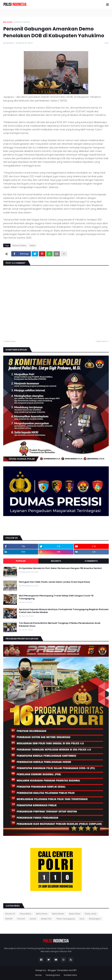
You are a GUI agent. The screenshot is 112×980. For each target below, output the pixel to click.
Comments (91, 561)
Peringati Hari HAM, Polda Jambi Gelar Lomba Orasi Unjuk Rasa (54, 582)
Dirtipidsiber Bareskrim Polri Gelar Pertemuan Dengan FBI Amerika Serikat (60, 568)
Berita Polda (75, 914)
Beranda (8, 22)
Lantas (33, 919)
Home (38, 975)
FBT (75, 970)
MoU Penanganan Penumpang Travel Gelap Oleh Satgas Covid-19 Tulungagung (56, 597)
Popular (21, 561)
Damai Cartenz (22, 22)
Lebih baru (10, 341)
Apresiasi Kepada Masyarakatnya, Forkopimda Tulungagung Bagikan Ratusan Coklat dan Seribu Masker (64, 611)
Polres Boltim (26, 914)
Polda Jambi (91, 914)
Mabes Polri (46, 919)
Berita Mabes (58, 914)
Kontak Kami (70, 975)
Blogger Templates (58, 970)
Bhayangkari (95, 919)
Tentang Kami (53, 975)
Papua (33, 245)
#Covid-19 (10, 914)
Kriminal (21, 919)
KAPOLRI (9, 919)
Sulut (82, 919)
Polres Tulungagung (66, 919)
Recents (56, 561)
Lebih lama (101, 341)
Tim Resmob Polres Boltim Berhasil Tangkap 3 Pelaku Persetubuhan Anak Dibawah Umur (60, 625)
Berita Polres (42, 914)
